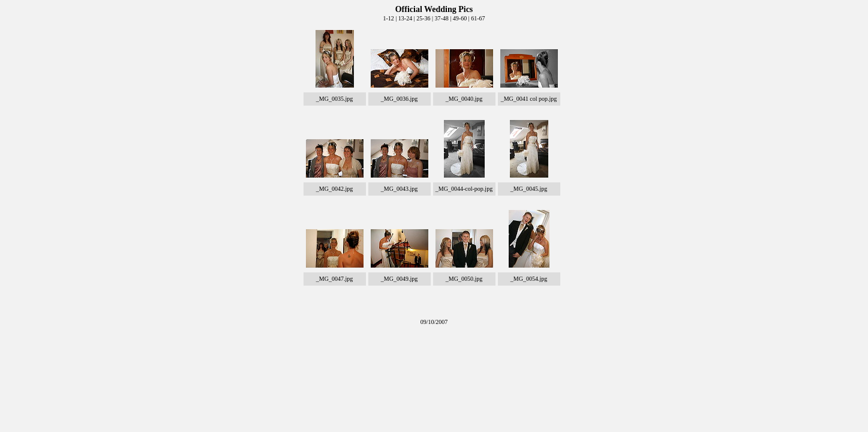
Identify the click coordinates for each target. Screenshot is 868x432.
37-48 (441, 18)
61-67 (478, 18)
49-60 (460, 18)
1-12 (388, 18)
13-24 (405, 18)
